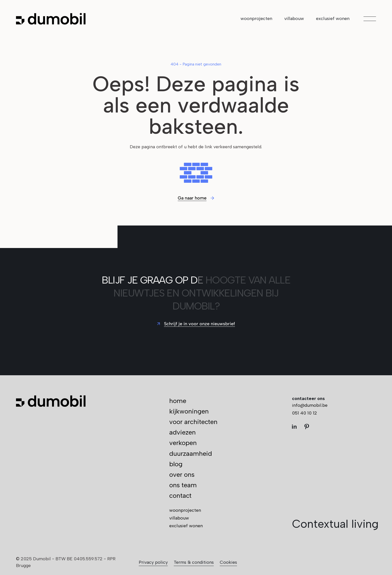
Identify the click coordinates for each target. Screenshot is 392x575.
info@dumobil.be (310, 405)
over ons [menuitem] (182, 474)
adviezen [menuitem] (182, 432)
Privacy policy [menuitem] (153, 562)
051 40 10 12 (304, 413)
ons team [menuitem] (183, 485)
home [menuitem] (178, 401)
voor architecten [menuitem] (193, 422)
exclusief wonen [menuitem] (333, 18)
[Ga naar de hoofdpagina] (51, 19)
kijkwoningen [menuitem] (189, 411)
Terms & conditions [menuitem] (194, 562)
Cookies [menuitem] (228, 562)
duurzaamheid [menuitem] (191, 453)
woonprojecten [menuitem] (256, 18)
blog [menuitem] (176, 464)
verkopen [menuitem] (183, 443)
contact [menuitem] (180, 495)
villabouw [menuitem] (294, 18)
